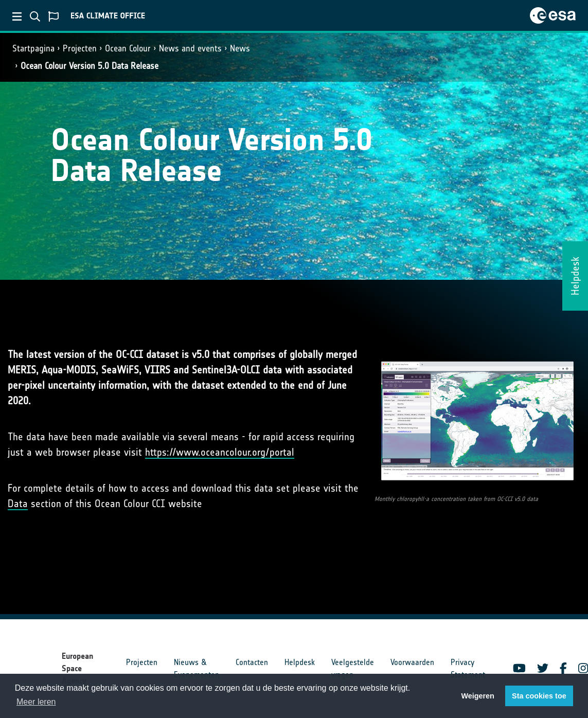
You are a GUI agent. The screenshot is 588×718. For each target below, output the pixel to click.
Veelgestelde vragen (353, 668)
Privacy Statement (468, 668)
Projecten (80, 48)
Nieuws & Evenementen (197, 668)
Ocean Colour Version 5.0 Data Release (90, 66)
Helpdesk (300, 662)
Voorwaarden (412, 662)
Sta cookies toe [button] (539, 696)
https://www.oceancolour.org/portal (220, 452)
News (240, 48)
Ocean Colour (128, 48)
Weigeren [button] (478, 696)
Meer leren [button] (36, 702)
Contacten (252, 662)
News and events (190, 48)
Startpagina (33, 48)
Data (18, 504)
